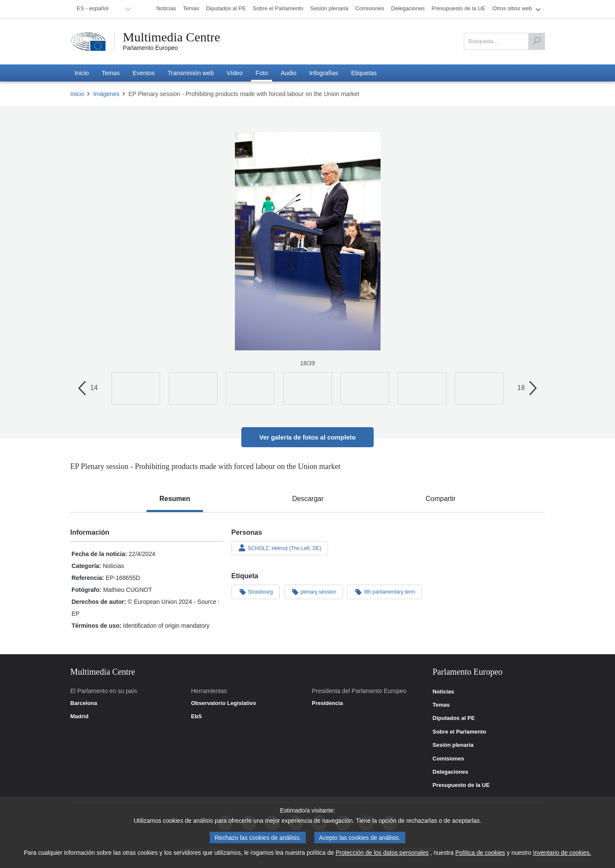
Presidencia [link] (327, 703)
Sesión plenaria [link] (453, 745)
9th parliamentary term (385, 591)
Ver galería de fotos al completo (307, 437)
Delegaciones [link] (451, 772)
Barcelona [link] (84, 703)
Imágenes (106, 94)
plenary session (313, 591)
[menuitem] (102, 9)
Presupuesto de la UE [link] (461, 785)
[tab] (175, 499)
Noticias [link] (444, 692)
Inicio (78, 94)
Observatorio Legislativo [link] (223, 703)
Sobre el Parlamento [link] (460, 732)
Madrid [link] (80, 717)
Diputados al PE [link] (454, 718)
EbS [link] (196, 717)
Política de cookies (480, 853)
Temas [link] (441, 705)
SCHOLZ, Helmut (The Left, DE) (280, 548)
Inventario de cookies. (562, 853)
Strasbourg (256, 591)
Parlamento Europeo (151, 48)
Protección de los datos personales (382, 853)
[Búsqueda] (536, 41)
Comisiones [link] (448, 759)
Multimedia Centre (172, 37)
